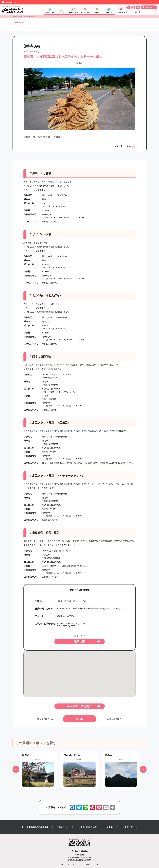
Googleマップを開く (79, 706)
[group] (38, 770)
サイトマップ (127, 827)
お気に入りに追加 (123, 146)
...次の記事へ (114, 719)
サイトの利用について (87, 827)
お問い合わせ (63, 827)
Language (149, 7)
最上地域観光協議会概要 (38, 827)
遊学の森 (79, 642)
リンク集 (109, 827)
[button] (16, 770)
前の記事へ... (45, 719)
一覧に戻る (79, 719)
